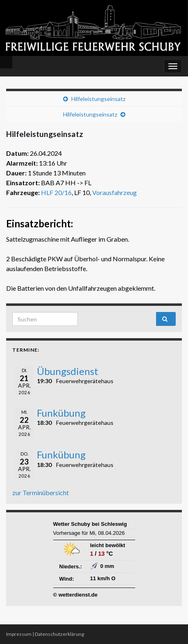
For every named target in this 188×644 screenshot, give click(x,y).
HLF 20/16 (56, 192)
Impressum (19, 634)
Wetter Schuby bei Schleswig (90, 524)
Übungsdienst (68, 371)
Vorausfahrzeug (114, 192)
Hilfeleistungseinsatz (98, 99)
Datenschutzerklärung (59, 634)
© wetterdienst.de (76, 595)
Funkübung (61, 413)
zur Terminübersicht (41, 493)
